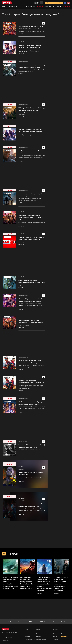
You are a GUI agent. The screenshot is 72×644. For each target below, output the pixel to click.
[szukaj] (42, 3)
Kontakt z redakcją (41, 639)
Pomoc (38, 634)
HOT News (56, 634)
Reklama (38, 636)
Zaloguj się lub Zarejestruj (55, 3)
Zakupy (63, 634)
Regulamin (28, 636)
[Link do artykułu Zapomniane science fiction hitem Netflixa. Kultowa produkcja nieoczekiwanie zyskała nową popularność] (61, 577)
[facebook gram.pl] (21, 622)
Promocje (40, 7)
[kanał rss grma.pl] (63, 622)
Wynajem (58, 7)
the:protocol (64, 636)
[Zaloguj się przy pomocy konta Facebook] (65, 3)
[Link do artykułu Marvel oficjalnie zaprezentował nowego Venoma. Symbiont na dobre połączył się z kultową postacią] (28, 576)
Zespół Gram (28, 634)
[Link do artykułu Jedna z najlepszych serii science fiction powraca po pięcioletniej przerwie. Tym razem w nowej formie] (11, 576)
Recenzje (13, 7)
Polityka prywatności (30, 639)
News (5, 7)
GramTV (55, 636)
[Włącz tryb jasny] (36, 3)
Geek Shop (66, 7)
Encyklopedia (49, 7)
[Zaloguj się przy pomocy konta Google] (68, 3)
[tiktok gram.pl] (10, 622)
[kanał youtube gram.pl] (32, 622)
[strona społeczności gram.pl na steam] (53, 622)
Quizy (22, 7)
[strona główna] (10, 3)
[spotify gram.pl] (43, 622)
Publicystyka (31, 7)
